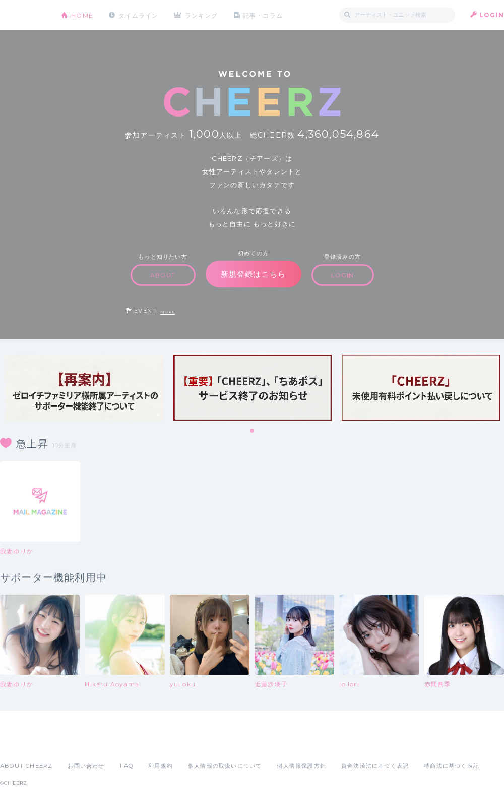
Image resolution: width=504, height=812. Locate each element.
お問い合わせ (86, 766)
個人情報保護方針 (301, 766)
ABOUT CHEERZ (26, 766)
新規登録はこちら (254, 274)
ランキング (202, 15)
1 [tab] (253, 431)
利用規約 (161, 766)
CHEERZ (23, 15)
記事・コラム (263, 15)
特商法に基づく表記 (452, 766)
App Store (23, 743)
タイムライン (138, 15)
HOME (82, 15)
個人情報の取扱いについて (225, 766)
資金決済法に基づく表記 (375, 766)
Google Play (77, 743)
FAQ (127, 766)
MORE (168, 312)
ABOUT (163, 275)
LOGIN (492, 15)
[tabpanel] (84, 388)
